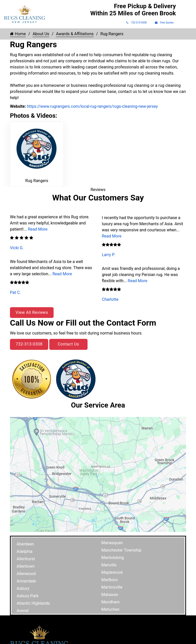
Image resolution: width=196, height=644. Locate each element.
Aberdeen (25, 544)
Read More (38, 229)
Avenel (23, 611)
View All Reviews (32, 312)
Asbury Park (28, 596)
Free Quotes (164, 23)
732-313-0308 (137, 23)
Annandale (26, 581)
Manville (109, 565)
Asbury (23, 588)
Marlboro (109, 580)
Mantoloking (113, 558)
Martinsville (112, 587)
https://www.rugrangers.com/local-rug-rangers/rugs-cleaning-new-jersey (92, 106)
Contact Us (68, 344)
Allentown (26, 566)
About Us (41, 34)
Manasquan (112, 543)
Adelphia (24, 551)
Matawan (110, 595)
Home (18, 34)
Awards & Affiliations (75, 34)
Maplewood (112, 572)
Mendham (111, 602)
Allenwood (26, 574)
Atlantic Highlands (33, 603)
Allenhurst (26, 559)
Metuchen (110, 609)
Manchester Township (121, 550)
